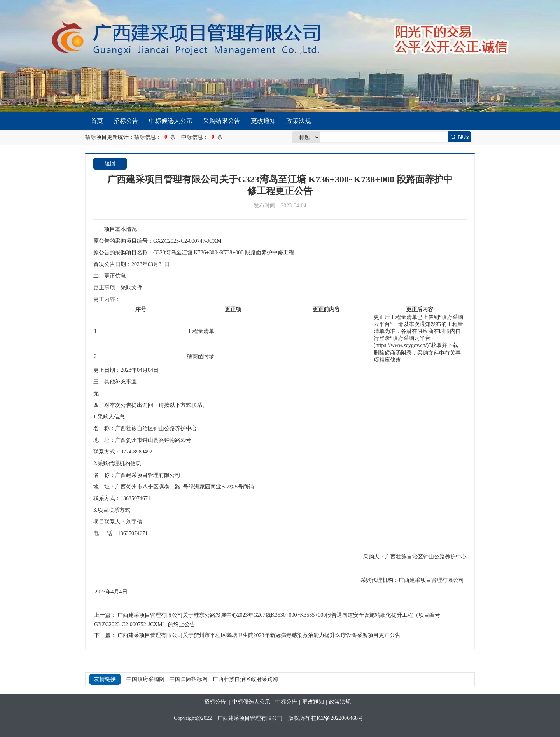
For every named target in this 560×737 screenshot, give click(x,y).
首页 (97, 121)
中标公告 (286, 702)
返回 (110, 164)
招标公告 (126, 121)
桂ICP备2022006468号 (337, 718)
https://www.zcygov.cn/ (401, 345)
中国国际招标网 (189, 679)
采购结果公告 (222, 121)
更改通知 (263, 121)
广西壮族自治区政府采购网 (245, 679)
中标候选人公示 (171, 121)
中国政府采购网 (145, 679)
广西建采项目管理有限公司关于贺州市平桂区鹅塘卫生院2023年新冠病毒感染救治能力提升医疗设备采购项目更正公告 (259, 635)
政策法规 (299, 121)
